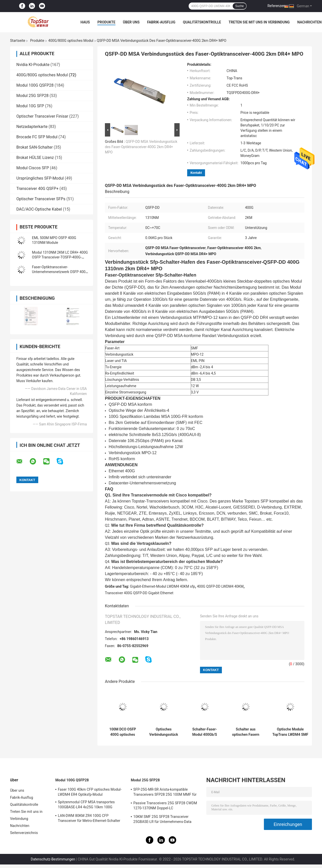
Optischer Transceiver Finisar (42, 116)
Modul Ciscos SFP (33, 168)
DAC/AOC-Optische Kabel (39, 209)
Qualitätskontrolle (202, 22)
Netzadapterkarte (32, 127)
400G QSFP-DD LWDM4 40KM (220, 586)
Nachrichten (310, 22)
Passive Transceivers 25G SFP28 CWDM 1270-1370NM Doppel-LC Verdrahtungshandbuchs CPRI (165, 806)
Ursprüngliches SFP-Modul (40, 178)
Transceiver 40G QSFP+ (37, 189)
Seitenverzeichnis (24, 833)
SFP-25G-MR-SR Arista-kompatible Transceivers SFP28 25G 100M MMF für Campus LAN (165, 793)
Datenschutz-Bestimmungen (53, 859)
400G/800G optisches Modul (71, 41)
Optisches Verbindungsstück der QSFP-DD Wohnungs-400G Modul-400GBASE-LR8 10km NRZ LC (164, 732)
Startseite (18, 41)
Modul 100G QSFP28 (35, 85)
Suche (239, 6)
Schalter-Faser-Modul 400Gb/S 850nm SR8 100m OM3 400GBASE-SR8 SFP (205, 732)
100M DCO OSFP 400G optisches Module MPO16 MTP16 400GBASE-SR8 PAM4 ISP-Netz (123, 732)
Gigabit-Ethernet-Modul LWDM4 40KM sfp (163, 586)
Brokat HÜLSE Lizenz (35, 158)
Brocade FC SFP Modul (37, 137)
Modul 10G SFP (30, 106)
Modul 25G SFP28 (32, 96)
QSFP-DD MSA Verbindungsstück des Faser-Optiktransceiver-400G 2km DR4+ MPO (141, 147)
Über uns (131, 22)
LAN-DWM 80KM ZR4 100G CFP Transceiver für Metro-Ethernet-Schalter (89, 818)
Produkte (106, 22)
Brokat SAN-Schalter (35, 147)
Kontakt (196, 173)
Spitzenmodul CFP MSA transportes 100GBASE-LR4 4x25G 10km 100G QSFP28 (86, 805)
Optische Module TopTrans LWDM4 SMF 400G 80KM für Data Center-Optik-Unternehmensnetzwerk (290, 732)
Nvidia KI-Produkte (33, 65)
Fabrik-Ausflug (161, 22)
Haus (85, 22)
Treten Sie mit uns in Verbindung (259, 22)
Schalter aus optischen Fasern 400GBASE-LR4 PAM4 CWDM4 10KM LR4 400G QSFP (246, 732)
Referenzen (276, 6)
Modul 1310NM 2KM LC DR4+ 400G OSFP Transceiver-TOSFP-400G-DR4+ (60, 257)
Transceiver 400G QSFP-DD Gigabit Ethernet (139, 593)
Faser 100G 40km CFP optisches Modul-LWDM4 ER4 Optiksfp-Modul (90, 792)
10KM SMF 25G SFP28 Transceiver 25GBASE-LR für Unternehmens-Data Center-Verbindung (162, 820)
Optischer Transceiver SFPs (41, 199)
